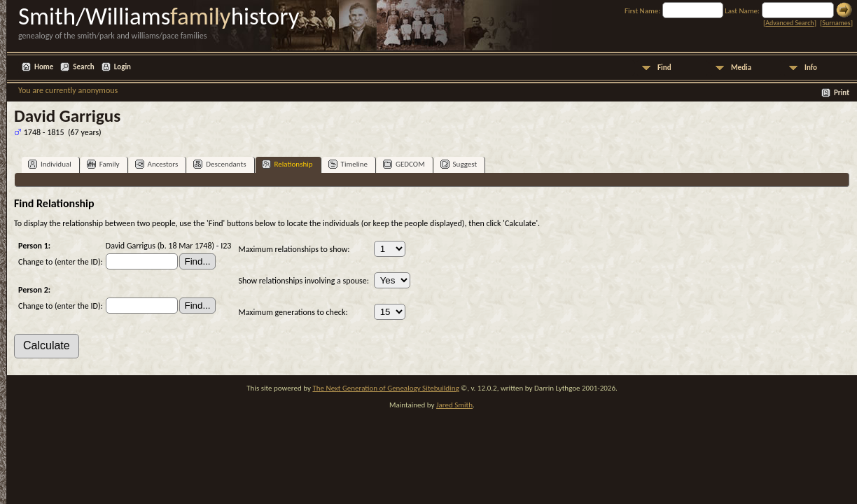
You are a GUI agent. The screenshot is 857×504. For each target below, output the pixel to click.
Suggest (459, 164)
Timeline (348, 164)
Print (842, 93)
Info (811, 68)
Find (664, 68)
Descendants (220, 164)
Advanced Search (789, 23)
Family (103, 164)
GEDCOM (404, 164)
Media (741, 68)
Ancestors (157, 164)
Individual (50, 164)
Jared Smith (454, 405)
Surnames (836, 23)
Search (83, 67)
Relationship (287, 164)
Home (44, 67)
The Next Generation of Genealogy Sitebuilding (385, 388)
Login (123, 67)
